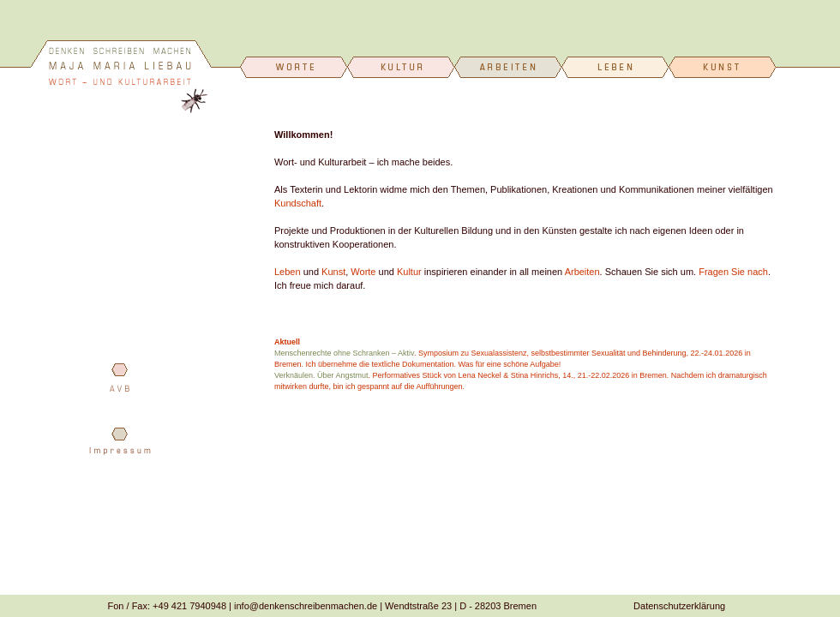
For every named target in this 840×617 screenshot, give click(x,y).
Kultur (409, 272)
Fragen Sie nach (733, 272)
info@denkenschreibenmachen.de (306, 606)
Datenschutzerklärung (679, 606)
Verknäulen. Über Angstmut (321, 375)
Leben (288, 272)
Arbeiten (582, 272)
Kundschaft (298, 203)
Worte (363, 272)
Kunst (333, 272)
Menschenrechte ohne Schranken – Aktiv (344, 353)
